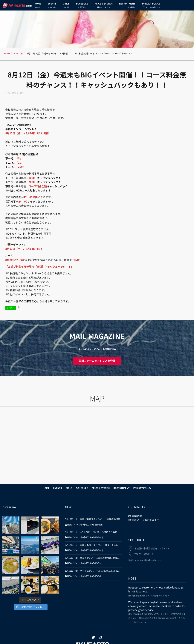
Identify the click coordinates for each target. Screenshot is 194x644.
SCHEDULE (82, 6)
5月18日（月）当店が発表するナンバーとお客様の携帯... (94, 519)
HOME (38, 6)
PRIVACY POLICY (151, 6)
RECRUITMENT (127, 6)
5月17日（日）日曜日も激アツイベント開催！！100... (92, 545)
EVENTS (52, 6)
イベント (11, 308)
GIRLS (66, 6)
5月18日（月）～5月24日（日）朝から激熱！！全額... (92, 532)
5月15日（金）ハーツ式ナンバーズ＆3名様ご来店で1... (93, 571)
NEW (70, 525)
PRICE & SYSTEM (104, 6)
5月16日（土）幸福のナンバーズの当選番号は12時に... (93, 558)
